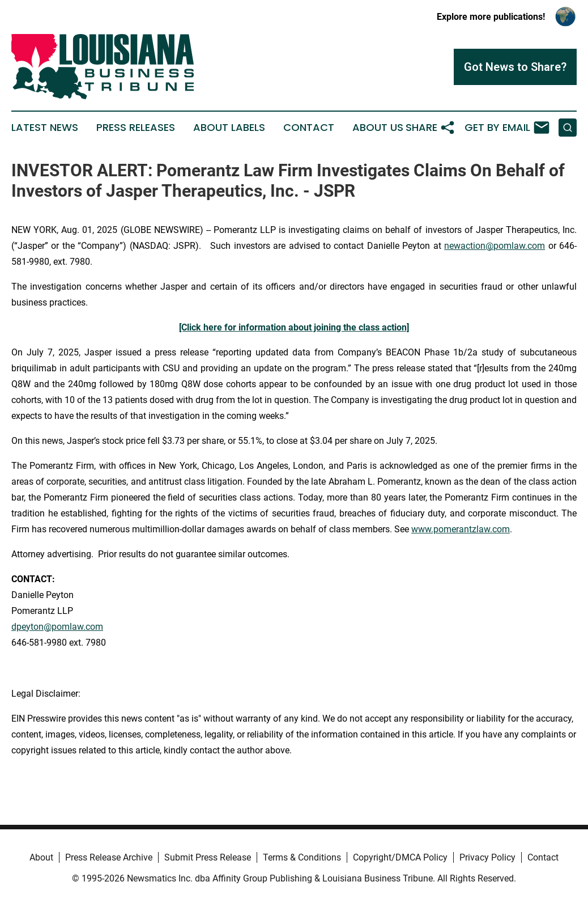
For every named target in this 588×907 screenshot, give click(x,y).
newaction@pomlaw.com (495, 246)
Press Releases (136, 128)
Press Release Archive (109, 857)
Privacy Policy (487, 857)
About (41, 857)
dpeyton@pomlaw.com (57, 627)
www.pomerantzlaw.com (461, 529)
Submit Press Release (208, 857)
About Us (378, 128)
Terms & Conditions (302, 857)
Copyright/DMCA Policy (400, 857)
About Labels (229, 128)
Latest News (45, 128)
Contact (309, 128)
